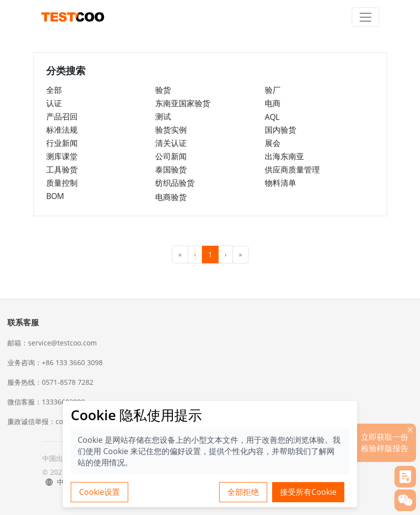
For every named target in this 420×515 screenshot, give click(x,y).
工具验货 (62, 170)
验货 (163, 90)
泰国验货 (171, 170)
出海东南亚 (284, 156)
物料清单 (280, 183)
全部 (54, 90)
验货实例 (171, 130)
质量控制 (62, 183)
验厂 (273, 90)
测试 (163, 116)
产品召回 (62, 116)
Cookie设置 (99, 492)
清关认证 (171, 143)
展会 (273, 143)
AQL (272, 117)
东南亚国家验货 (183, 103)
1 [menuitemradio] (210, 254)
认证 (54, 103)
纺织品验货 (175, 183)
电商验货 (171, 197)
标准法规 (62, 130)
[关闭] (410, 429)
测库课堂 (62, 156)
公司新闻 (171, 156)
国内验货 (280, 130)
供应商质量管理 (292, 170)
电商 (273, 103)
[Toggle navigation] (365, 17)
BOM (55, 196)
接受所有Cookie (308, 492)
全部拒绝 (243, 492)
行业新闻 (62, 143)
